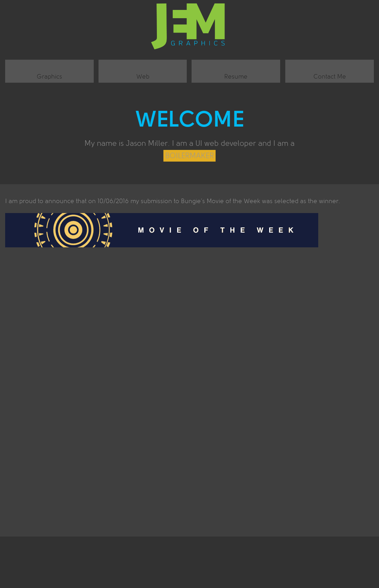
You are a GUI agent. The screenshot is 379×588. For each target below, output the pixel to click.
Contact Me (330, 77)
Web (143, 77)
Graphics (49, 77)
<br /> (189, 386)
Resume (236, 77)
